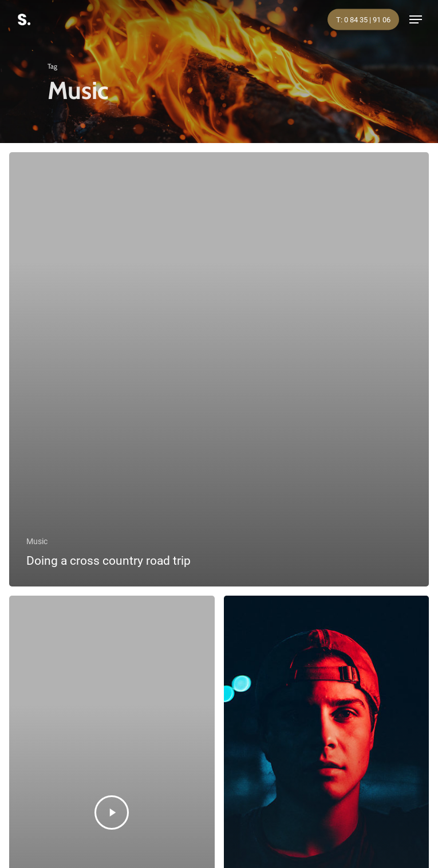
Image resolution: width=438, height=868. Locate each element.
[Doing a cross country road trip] (219, 369)
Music (37, 541)
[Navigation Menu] (416, 19)
